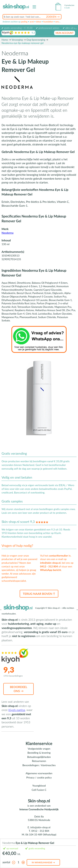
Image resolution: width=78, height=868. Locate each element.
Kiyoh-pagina (17, 710)
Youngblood (39, 786)
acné (32, 22)
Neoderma (7, 233)
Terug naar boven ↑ (39, 594)
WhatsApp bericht (51, 570)
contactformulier (58, 556)
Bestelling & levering (39, 753)
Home (5, 40)
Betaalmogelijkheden (39, 757)
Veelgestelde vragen (39, 749)
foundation (48, 22)
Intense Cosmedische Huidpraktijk (39, 809)
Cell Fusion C (39, 790)
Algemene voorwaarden (39, 773)
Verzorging (17, 40)
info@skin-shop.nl (50, 563)
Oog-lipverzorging (36, 40)
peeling (24, 22)
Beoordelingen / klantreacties (39, 765)
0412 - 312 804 (49, 566)
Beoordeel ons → (19, 689)
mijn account (65, 33)
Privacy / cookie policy (39, 777)
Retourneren (39, 761)
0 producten (69, 5)
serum (58, 22)
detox (39, 22)
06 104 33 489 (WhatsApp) (41, 834)
